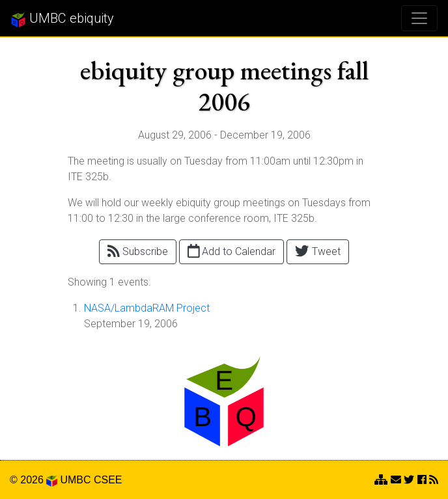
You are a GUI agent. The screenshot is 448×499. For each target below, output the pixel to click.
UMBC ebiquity (62, 19)
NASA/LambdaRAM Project (147, 308)
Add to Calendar (232, 251)
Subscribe (138, 251)
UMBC (75, 480)
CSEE (108, 480)
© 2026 (34, 480)
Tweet (317, 251)
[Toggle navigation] (419, 18)
